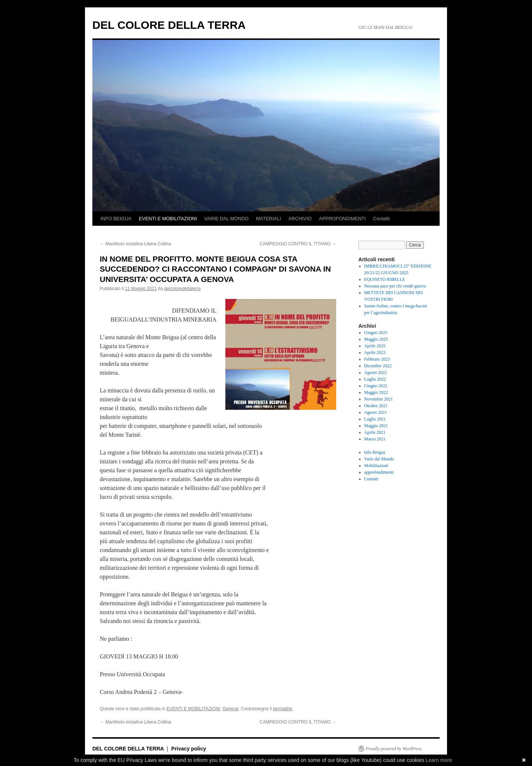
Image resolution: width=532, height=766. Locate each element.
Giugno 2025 (376, 333)
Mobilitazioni (376, 466)
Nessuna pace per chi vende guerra (395, 286)
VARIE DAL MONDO (226, 219)
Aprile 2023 (375, 353)
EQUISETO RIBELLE (385, 279)
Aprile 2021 (375, 432)
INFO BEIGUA (116, 219)
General (231, 709)
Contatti (381, 219)
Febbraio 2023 (377, 359)
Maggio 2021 (376, 426)
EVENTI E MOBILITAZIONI (168, 219)
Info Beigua (375, 452)
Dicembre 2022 (378, 366)
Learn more (439, 760)
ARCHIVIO (300, 219)
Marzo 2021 (375, 439)
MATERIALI (269, 219)
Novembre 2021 (379, 399)
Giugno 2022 (376, 386)
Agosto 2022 (376, 372)
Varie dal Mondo (379, 459)
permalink (283, 709)
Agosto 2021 (376, 412)
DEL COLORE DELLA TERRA (169, 25)
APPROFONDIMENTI (342, 219)
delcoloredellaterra (182, 289)
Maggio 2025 (376, 339)
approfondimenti (379, 472)
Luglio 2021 (375, 419)
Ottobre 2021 (376, 406)
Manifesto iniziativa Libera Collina (135, 244)
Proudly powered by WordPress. (394, 749)
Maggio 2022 (376, 392)
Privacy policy (189, 749)
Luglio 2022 (375, 379)
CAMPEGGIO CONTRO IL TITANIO (298, 244)
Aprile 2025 (375, 346)
